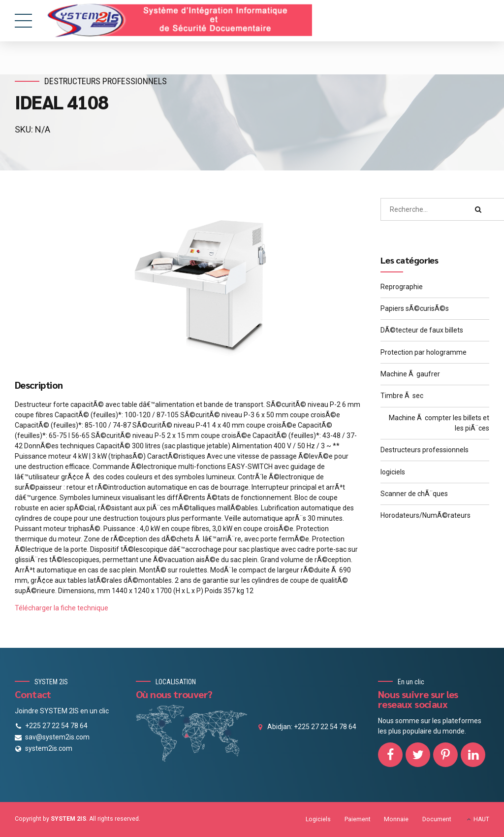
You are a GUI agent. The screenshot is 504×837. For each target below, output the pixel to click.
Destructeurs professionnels (107, 81)
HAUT (481, 819)
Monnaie (396, 819)
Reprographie (402, 287)
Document (437, 819)
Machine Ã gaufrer (410, 374)
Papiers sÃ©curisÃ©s (415, 308)
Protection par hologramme (424, 352)
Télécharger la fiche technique (62, 608)
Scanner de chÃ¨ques (414, 494)
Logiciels (318, 819)
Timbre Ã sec (402, 396)
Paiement (358, 819)
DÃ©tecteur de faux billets (422, 330)
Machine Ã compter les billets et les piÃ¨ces (439, 423)
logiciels (393, 472)
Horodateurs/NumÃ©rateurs (425, 515)
